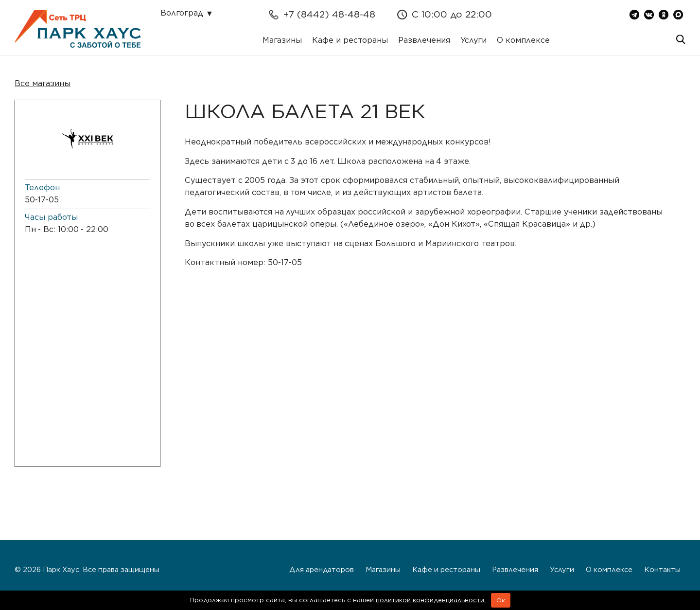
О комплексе (523, 40)
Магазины (282, 40)
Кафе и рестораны (350, 40)
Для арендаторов (322, 569)
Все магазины (43, 83)
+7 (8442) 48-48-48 (329, 14)
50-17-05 (42, 200)
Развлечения (424, 40)
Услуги (473, 40)
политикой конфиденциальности (431, 600)
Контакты (662, 569)
